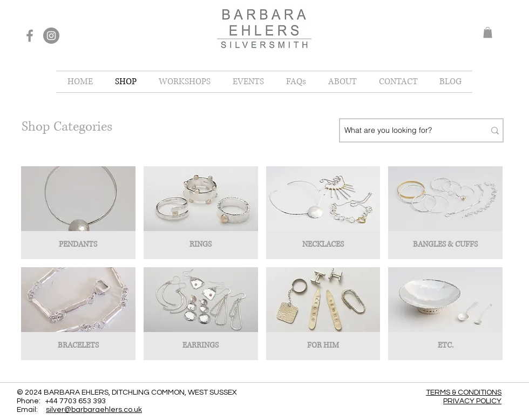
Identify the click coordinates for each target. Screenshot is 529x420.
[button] (488, 32)
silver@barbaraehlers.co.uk (94, 410)
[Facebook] (30, 36)
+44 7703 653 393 (76, 401)
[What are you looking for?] (404, 130)
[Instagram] (51, 36)
